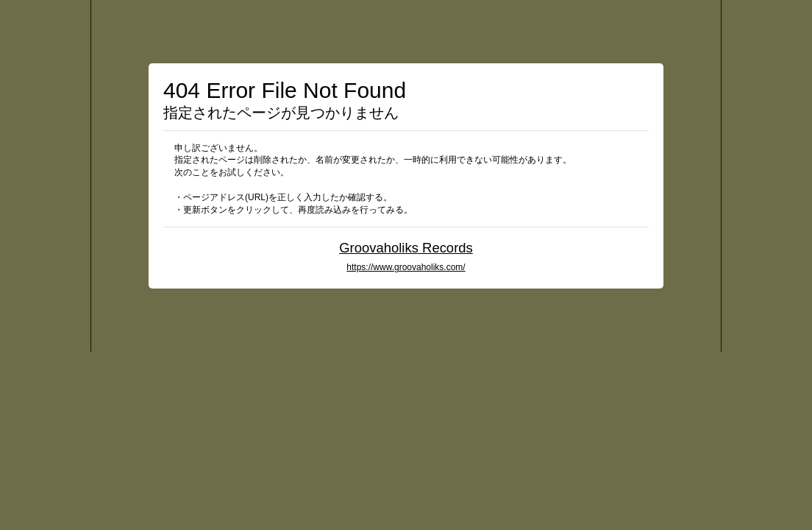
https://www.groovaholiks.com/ (406, 267)
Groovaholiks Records (406, 248)
